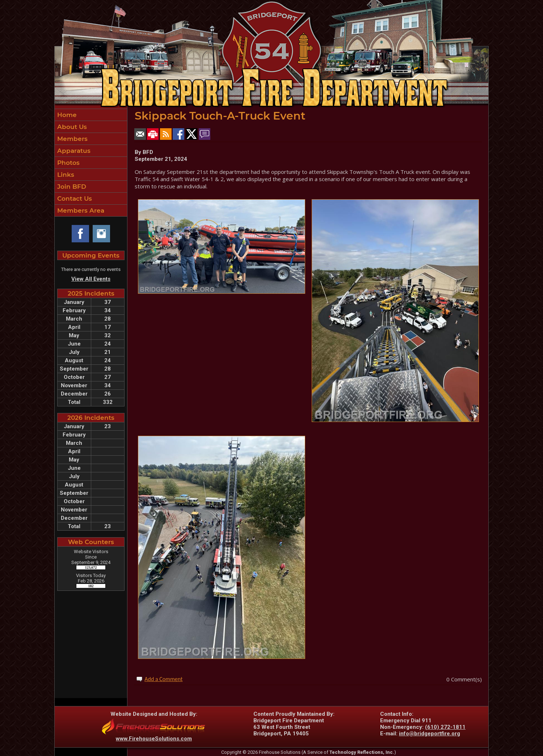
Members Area (80, 210)
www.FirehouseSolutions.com (154, 739)
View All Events (91, 279)
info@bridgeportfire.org (430, 734)
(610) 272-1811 (445, 727)
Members (71, 139)
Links (65, 175)
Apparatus (73, 151)
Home (66, 115)
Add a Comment (163, 679)
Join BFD (71, 187)
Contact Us (74, 199)
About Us (71, 127)
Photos (68, 163)
